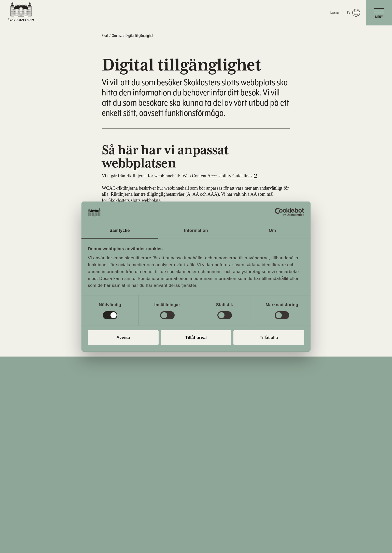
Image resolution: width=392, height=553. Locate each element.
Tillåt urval (196, 338)
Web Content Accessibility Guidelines (217, 176)
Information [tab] (196, 230)
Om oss (117, 36)
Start (105, 36)
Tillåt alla (269, 338)
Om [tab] (272, 230)
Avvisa (123, 338)
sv (353, 13)
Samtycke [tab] (120, 230)
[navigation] (379, 13)
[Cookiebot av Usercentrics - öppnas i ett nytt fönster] (282, 212)
